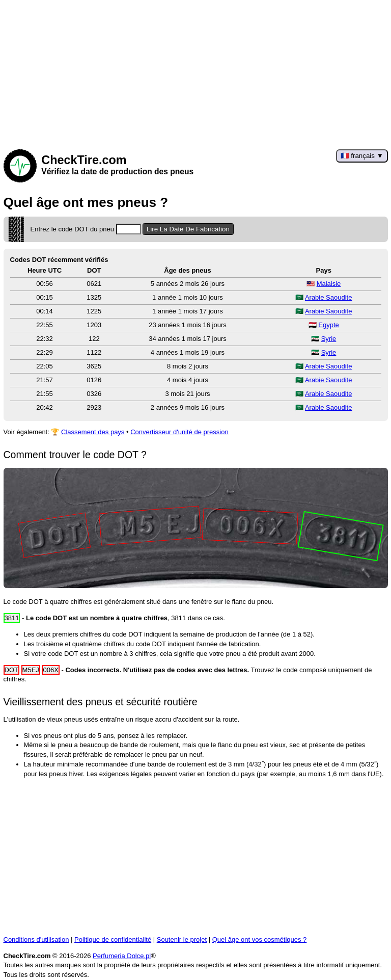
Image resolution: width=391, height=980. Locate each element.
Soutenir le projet (182, 939)
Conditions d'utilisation (36, 939)
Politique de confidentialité (113, 939)
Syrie (329, 339)
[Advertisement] (196, 71)
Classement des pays (93, 432)
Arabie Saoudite (329, 297)
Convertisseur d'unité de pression (179, 432)
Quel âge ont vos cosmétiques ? (260, 939)
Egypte (328, 325)
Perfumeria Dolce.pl (122, 956)
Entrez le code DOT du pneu (86, 229)
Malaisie (329, 284)
